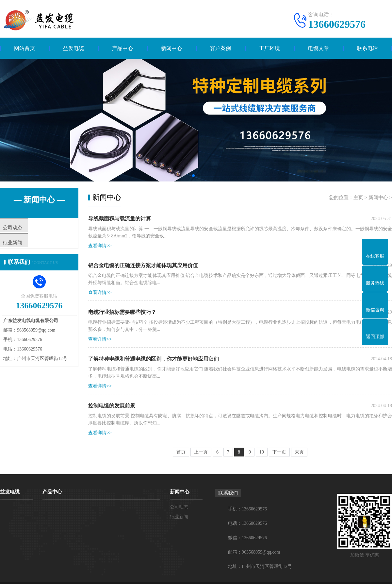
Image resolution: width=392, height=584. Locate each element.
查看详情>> (100, 246)
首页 (181, 452)
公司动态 (25, 228)
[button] (193, 176)
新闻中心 (171, 48)
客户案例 (220, 48)
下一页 (279, 452)
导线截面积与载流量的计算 (120, 219)
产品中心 (122, 48)
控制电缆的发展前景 (112, 406)
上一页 (201, 452)
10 (262, 452)
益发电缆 (73, 48)
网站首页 (24, 48)
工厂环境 (269, 48)
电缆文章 (318, 48)
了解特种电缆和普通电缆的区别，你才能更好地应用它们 (154, 359)
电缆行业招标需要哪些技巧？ (122, 312)
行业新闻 (25, 247)
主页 (358, 198)
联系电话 (367, 48)
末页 (299, 452)
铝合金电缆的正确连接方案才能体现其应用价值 (143, 265)
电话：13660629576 (247, 523)
